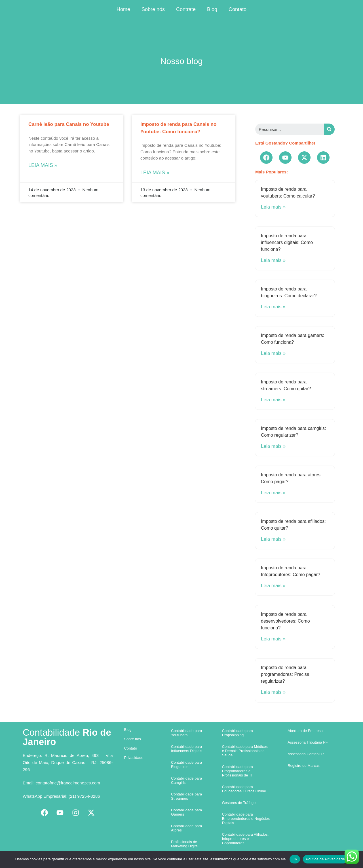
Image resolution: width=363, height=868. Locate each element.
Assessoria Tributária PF (308, 742)
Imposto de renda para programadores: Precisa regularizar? (285, 674)
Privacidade (134, 758)
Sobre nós (153, 9)
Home (123, 9)
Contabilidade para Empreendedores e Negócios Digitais (246, 819)
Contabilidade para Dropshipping (238, 733)
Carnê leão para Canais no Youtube (69, 124)
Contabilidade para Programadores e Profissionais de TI (238, 771)
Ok (295, 859)
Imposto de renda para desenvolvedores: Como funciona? (285, 621)
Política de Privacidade (325, 859)
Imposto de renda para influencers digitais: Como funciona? (287, 242)
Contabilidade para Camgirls (186, 780)
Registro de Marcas (304, 766)
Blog (212, 9)
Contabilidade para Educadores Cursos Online (244, 789)
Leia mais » (43, 165)
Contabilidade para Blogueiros (186, 765)
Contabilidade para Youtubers (186, 733)
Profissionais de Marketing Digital (185, 844)
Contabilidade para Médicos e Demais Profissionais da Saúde (245, 751)
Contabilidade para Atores (186, 828)
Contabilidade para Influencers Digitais (187, 749)
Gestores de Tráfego (239, 803)
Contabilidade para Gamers (186, 812)
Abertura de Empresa (305, 731)
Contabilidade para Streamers (186, 796)
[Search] (329, 129)
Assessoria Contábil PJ (307, 754)
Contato (238, 9)
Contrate (186, 9)
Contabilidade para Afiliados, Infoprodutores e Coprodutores (245, 839)
